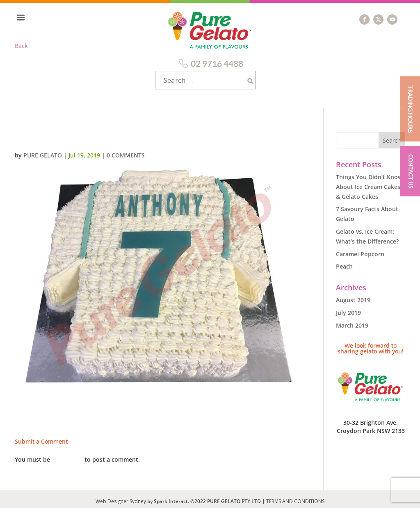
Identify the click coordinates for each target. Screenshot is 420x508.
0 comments (126, 151)
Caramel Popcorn (360, 250)
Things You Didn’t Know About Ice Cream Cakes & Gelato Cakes (369, 183)
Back (21, 46)
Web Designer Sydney (121, 497)
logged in (67, 455)
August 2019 (353, 296)
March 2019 (352, 321)
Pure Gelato (43, 151)
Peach (344, 262)
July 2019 (348, 309)
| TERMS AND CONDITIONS (293, 497)
